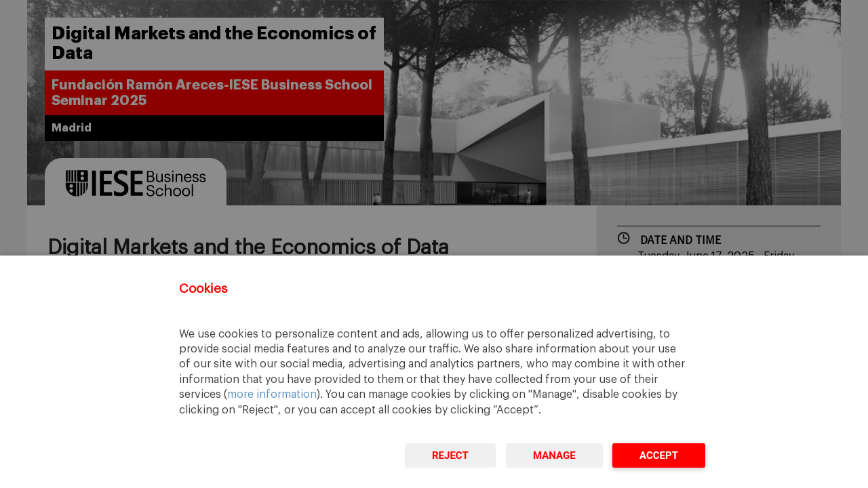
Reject (450, 455)
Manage (554, 455)
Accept (659, 455)
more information (272, 394)
